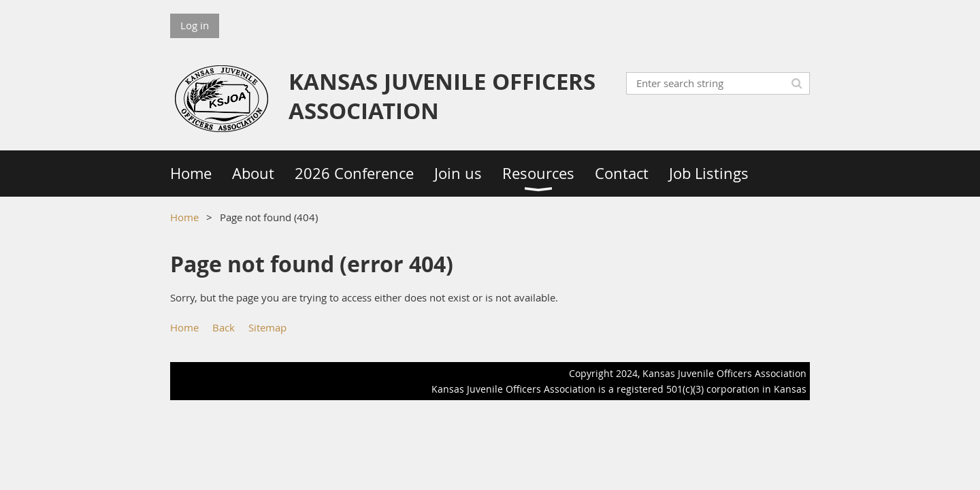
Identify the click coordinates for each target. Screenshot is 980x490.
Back (224, 327)
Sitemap (267, 327)
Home (184, 217)
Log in (195, 25)
